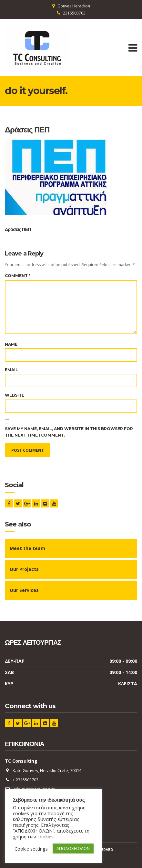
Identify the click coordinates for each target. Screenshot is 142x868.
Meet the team (27, 548)
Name (11, 344)
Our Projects (24, 569)
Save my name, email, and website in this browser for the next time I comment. (69, 432)
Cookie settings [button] (31, 849)
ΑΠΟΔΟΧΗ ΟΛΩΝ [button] (73, 848)
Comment (18, 276)
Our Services (24, 590)
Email (11, 370)
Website (15, 395)
